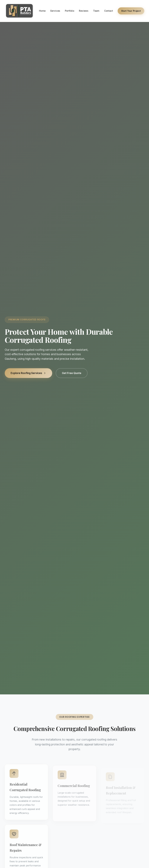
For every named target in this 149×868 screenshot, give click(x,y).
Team (96, 11)
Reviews (84, 11)
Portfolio (70, 11)
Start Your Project (131, 11)
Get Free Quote (72, 374)
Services (55, 11)
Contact (109, 11)
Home (42, 11)
